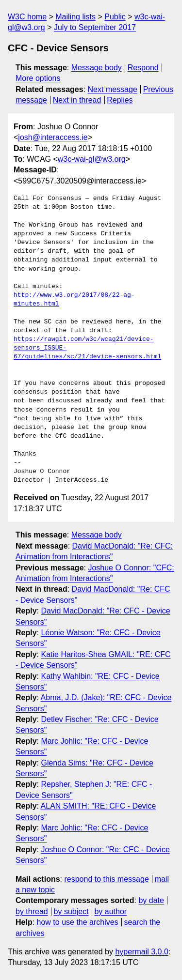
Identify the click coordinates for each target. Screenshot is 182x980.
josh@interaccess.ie (53, 137)
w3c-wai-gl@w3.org (92, 159)
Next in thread (77, 100)
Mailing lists (75, 17)
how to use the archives (78, 922)
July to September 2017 (95, 27)
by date (151, 900)
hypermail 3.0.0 (141, 952)
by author (110, 911)
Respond (143, 68)
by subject (71, 911)
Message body (97, 68)
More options (38, 78)
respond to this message (106, 879)
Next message (113, 89)
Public (115, 17)
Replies (120, 100)
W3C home (27, 17)
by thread (32, 911)
